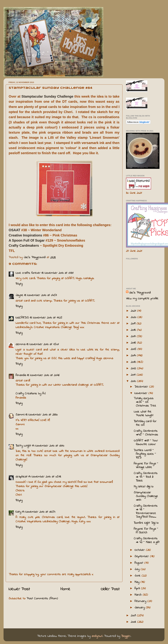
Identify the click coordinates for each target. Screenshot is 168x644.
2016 (134, 343)
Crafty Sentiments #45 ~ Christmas (146, 433)
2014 (134, 356)
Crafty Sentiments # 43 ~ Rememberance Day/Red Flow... (146, 512)
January (140, 608)
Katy (18, 512)
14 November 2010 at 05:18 (45, 477)
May (137, 582)
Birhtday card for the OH (145, 423)
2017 (134, 336)
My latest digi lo (144, 487)
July (137, 569)
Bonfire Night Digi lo (146, 523)
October (140, 550)
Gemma (20, 344)
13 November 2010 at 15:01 (42, 344)
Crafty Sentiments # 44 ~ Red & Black (146, 477)
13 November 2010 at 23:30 (41, 415)
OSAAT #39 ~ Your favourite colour (146, 443)
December (142, 387)
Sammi (20, 415)
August (139, 563)
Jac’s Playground (140, 293)
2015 (134, 349)
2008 (134, 622)
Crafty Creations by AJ (30, 394)
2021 (134, 311)
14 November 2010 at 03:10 (48, 446)
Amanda (21, 375)
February (141, 601)
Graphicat (21, 477)
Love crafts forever (28, 273)
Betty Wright (23, 446)
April (138, 589)
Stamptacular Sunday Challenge (47, 96)
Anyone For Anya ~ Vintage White (146, 466)
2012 (134, 369)
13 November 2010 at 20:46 (43, 375)
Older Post (110, 589)
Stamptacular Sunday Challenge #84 (146, 496)
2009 (134, 616)
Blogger (126, 636)
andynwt (97, 636)
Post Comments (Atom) (42, 599)
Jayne (19, 295)
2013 (134, 362)
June (138, 576)
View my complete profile (142, 299)
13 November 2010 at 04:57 (40, 295)
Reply (19, 284)
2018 (134, 330)
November (141, 393)
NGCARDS (22, 318)
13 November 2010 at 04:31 (57, 273)
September (142, 556)
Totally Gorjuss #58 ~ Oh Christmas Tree (145, 402)
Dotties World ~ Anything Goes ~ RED (145, 454)
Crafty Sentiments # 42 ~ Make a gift (147, 540)
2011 (134, 375)
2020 (134, 317)
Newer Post (19, 589)
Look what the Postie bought (144, 414)
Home (65, 589)
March (139, 595)
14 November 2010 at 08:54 (39, 512)
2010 (134, 381)
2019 (134, 324)
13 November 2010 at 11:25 (46, 318)
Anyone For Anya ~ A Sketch (146, 531)
